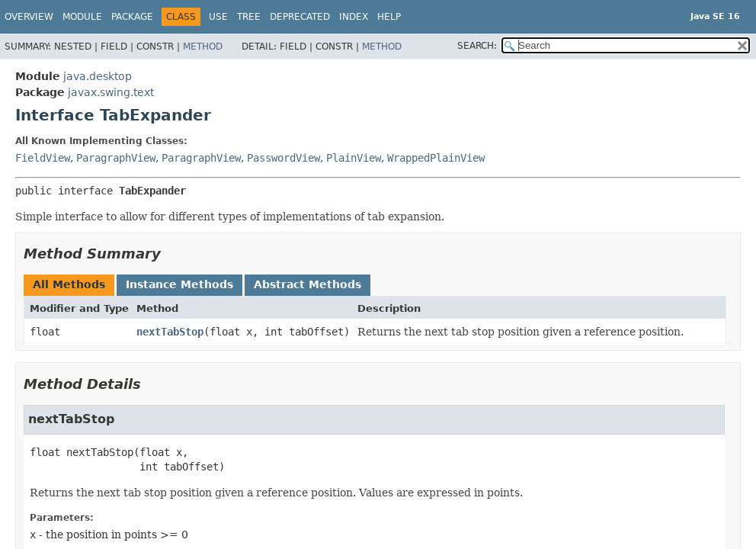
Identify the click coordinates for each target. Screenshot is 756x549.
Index (354, 17)
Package (132, 17)
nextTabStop (170, 332)
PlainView (354, 158)
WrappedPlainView (436, 158)
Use (218, 17)
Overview (29, 17)
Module (82, 17)
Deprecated (300, 17)
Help (389, 17)
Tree (249, 17)
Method (203, 47)
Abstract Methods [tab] (308, 284)
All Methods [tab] (69, 284)
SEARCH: (477, 46)
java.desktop (98, 76)
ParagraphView (116, 158)
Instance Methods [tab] (179, 284)
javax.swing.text (111, 92)
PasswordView (283, 158)
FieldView (43, 158)
